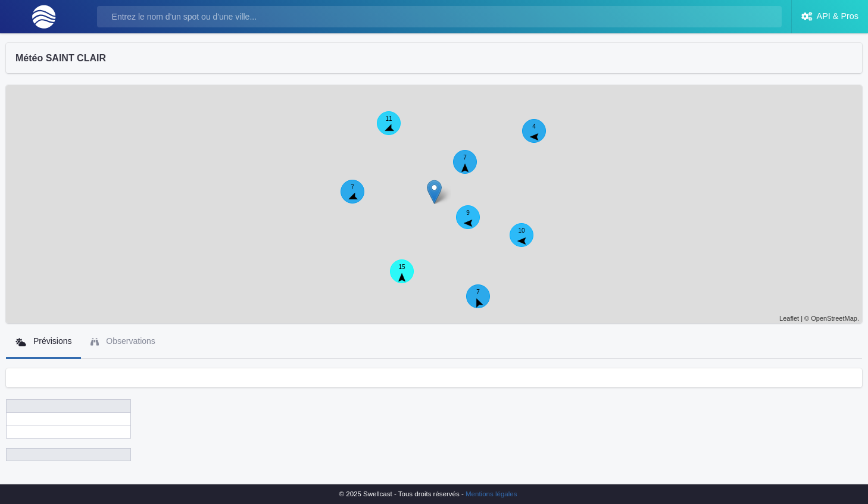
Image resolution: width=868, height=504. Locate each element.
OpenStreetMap (834, 318)
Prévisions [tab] (43, 341)
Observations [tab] (123, 341)
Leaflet (789, 318)
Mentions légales (491, 494)
